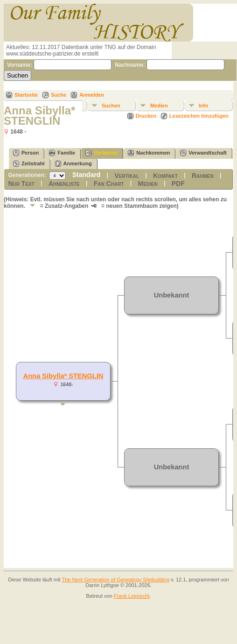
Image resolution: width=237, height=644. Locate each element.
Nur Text (21, 184)
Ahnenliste (64, 184)
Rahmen (203, 176)
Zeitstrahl (29, 164)
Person (26, 153)
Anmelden (92, 95)
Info (203, 106)
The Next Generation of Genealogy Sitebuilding (116, 580)
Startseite (26, 95)
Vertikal (127, 176)
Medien (159, 106)
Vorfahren (101, 153)
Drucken (146, 116)
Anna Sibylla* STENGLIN (63, 376)
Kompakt (165, 176)
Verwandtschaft (203, 153)
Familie (62, 153)
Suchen (111, 106)
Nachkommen (149, 153)
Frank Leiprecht (132, 596)
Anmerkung (73, 164)
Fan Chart (109, 184)
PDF (178, 184)
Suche (59, 95)
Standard (87, 175)
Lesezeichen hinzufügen (199, 116)
